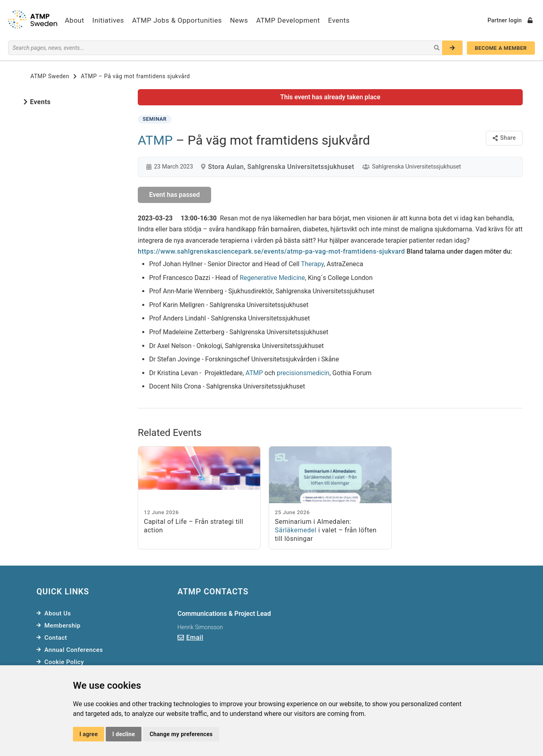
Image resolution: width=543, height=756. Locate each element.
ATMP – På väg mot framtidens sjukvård (135, 76)
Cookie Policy (64, 662)
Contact (56, 638)
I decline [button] (124, 734)
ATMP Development (288, 20)
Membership (63, 626)
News (239, 20)
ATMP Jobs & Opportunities (177, 20)
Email (195, 637)
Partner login (510, 20)
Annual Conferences (74, 650)
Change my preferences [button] (181, 734)
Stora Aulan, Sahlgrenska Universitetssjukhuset (281, 167)
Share (504, 138)
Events (339, 20)
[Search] (452, 48)
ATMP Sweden (50, 76)
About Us (58, 613)
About (75, 20)
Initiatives (108, 20)
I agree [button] (89, 734)
